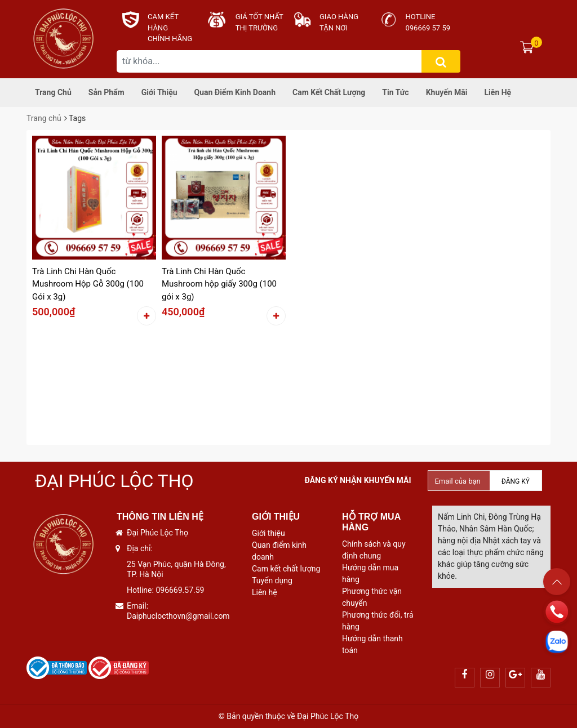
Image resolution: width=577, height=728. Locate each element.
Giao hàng (339, 17)
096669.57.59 (180, 590)
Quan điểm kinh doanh (235, 92)
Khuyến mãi (447, 92)
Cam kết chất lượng (329, 92)
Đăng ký (516, 481)
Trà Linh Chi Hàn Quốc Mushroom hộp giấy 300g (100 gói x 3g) (219, 284)
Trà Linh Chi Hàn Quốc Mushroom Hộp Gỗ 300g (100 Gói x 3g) (88, 284)
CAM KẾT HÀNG (163, 22)
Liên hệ (498, 92)
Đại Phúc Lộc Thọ (114, 481)
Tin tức (395, 92)
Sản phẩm (106, 92)
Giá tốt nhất (259, 17)
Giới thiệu (159, 92)
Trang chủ (53, 92)
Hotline (421, 17)
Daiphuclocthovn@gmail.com (178, 616)
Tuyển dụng (272, 580)
